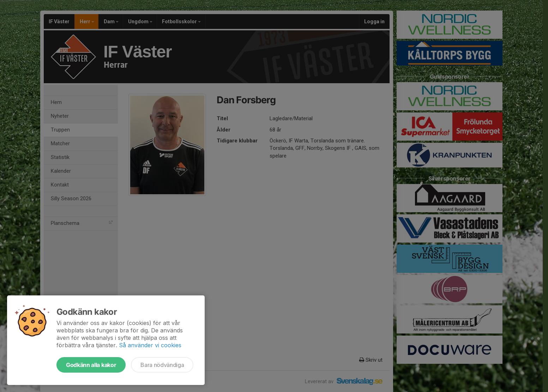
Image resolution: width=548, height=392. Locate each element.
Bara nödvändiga (162, 365)
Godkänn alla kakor (91, 365)
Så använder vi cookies (150, 345)
